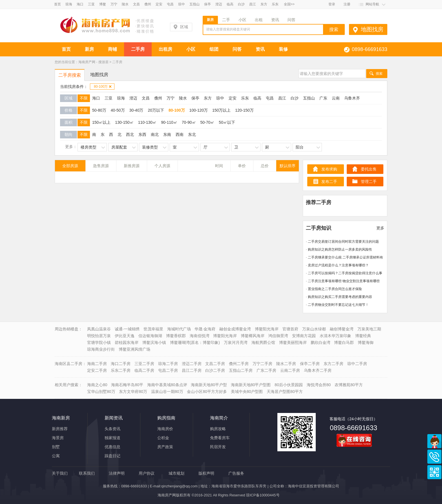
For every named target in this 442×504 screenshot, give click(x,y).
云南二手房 (290, 370)
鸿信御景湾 (278, 336)
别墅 (56, 447)
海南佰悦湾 (200, 336)
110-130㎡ (147, 122)
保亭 (207, 4)
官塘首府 (290, 329)
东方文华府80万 (133, 392)
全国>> (289, 4)
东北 (192, 134)
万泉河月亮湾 (236, 342)
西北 (130, 134)
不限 (84, 98)
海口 (80, 4)
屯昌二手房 (168, 370)
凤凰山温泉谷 (99, 329)
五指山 (195, 4)
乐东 (275, 4)
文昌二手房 (215, 364)
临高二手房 (144, 370)
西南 (180, 134)
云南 (336, 98)
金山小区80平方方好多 (207, 392)
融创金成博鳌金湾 (235, 329)
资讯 (275, 20)
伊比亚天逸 (125, 336)
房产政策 (165, 447)
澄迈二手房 (192, 364)
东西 (142, 134)
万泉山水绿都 (314, 329)
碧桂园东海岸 (127, 342)
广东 (323, 98)
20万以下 (156, 110)
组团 (214, 49)
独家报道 (112, 438)
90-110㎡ (169, 122)
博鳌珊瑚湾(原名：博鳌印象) (195, 342)
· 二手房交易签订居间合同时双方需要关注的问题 (342, 242)
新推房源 (132, 166)
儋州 (148, 4)
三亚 (91, 4)
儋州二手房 (239, 364)
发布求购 (329, 169)
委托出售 (369, 169)
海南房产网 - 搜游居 (93, 62)
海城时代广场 (179, 329)
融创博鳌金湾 (342, 329)
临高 (230, 4)
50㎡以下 (227, 122)
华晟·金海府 (205, 329)
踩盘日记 (112, 456)
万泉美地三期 (369, 329)
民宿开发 (218, 447)
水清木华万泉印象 (335, 336)
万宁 (114, 4)
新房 (210, 20)
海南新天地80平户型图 (251, 385)
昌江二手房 (192, 370)
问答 (291, 20)
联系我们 (87, 473)
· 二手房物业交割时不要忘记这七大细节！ (337, 305)
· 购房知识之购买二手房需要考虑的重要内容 (339, 297)
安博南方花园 (304, 336)
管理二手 (369, 182)
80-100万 (103, 87)
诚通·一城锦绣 (127, 329)
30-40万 (136, 110)
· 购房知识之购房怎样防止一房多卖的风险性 (339, 249)
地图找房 (372, 29)
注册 (347, 4)
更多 (380, 228)
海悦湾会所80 (319, 385)
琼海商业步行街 (101, 349)
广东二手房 (266, 370)
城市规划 (176, 473)
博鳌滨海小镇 (154, 342)
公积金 (163, 438)
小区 (242, 20)
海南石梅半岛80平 (127, 385)
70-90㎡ (189, 122)
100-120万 (199, 110)
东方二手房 (333, 364)
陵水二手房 (286, 364)
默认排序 (288, 166)
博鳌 (103, 4)
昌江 (253, 4)
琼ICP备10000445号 (263, 495)
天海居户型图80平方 (285, 392)
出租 (259, 20)
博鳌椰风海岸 (253, 336)
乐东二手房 (121, 370)
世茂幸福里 (153, 329)
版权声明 (206, 473)
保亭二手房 (310, 364)
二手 (226, 20)
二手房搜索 (70, 75)
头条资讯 (112, 429)
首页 (58, 4)
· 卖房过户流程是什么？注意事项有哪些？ (337, 265)
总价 (265, 166)
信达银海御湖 (150, 336)
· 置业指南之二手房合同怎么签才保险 (334, 289)
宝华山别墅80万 (101, 392)
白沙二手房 (215, 370)
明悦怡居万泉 (99, 336)
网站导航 (372, 4)
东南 (167, 134)
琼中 (182, 4)
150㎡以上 (101, 122)
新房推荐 (60, 429)
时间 (219, 166)
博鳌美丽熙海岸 (293, 342)
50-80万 (99, 110)
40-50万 (118, 110)
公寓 (56, 456)
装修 (283, 49)
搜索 (379, 74)
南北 (155, 134)
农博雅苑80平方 (349, 385)
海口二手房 (121, 364)
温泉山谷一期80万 (167, 392)
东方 (264, 4)
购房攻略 (218, 429)
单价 (242, 166)
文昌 (136, 4)
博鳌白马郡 (344, 342)
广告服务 (236, 473)
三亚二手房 (144, 364)
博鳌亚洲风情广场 (134, 349)
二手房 (138, 49)
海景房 (58, 438)
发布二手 (329, 182)
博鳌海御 (366, 342)
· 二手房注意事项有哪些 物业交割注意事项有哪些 (343, 281)
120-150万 (244, 110)
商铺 (112, 49)
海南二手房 (97, 364)
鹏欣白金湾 (321, 342)
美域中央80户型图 (247, 392)
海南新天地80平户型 (209, 385)
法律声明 (117, 473)
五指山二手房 (241, 370)
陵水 (125, 4)
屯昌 (170, 4)
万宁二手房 (262, 364)
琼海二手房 (168, 364)
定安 (159, 4)
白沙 (241, 4)
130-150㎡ (124, 122)
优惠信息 (112, 447)
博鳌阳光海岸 (267, 329)
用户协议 (147, 473)
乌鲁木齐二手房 (318, 370)
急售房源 (101, 166)
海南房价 (165, 429)
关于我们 (60, 473)
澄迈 (219, 4)
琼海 (69, 4)
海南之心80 (97, 385)
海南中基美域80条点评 (167, 385)
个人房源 (162, 166)
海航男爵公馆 (263, 342)
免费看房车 (220, 438)
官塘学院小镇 (99, 342)
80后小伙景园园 (289, 385)
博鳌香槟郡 (176, 336)
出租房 (165, 49)
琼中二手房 (357, 364)
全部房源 (70, 166)
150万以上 (221, 110)
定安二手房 (97, 370)
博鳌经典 (363, 336)
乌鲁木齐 (352, 98)
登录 (332, 4)
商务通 (434, 441)
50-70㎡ (207, 122)
